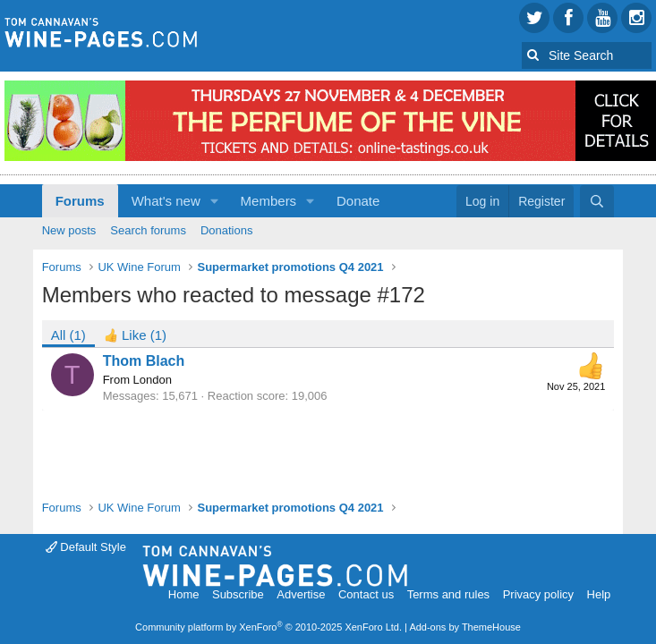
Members (269, 201)
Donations (227, 230)
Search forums (148, 230)
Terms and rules (448, 594)
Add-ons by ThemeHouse (465, 627)
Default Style (86, 547)
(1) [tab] (68, 335)
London (153, 380)
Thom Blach (144, 361)
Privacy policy (538, 594)
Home (184, 594)
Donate (358, 201)
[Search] (597, 201)
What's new (166, 201)
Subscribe (238, 594)
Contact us (366, 594)
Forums (80, 201)
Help (599, 594)
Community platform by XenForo (268, 627)
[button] (215, 201)
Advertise (301, 594)
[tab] (135, 334)
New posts (69, 230)
